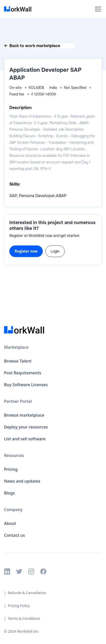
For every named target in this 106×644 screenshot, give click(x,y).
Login (55, 251)
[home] (19, 9)
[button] (97, 9)
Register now (26, 251)
